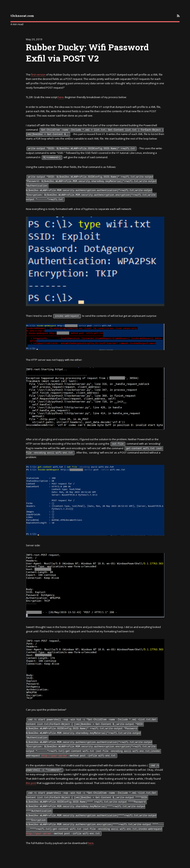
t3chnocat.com (22, 16)
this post (31, 783)
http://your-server (54, 756)
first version (38, 75)
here (61, 97)
